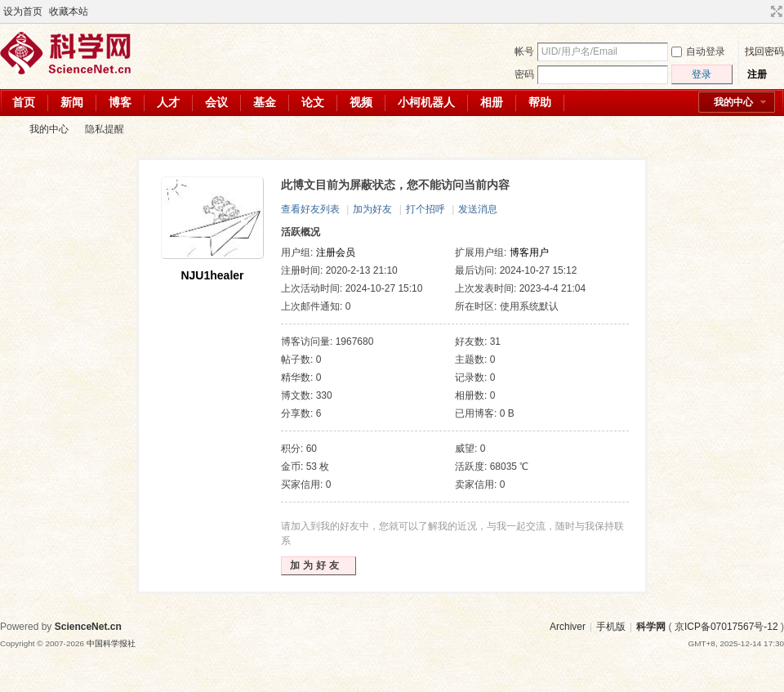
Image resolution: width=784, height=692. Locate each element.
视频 (361, 102)
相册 (492, 102)
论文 (313, 102)
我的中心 (733, 102)
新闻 (72, 102)
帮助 (540, 102)
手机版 (611, 627)
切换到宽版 (775, 11)
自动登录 (698, 51)
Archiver (568, 627)
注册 (757, 74)
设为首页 (23, 11)
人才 (168, 102)
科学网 (7, 129)
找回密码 (764, 51)
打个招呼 (425, 209)
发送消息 (478, 209)
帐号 (524, 51)
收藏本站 (69, 11)
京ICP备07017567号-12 (726, 627)
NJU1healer (212, 275)
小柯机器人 (426, 102)
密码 (524, 74)
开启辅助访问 (761, 11)
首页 (24, 102)
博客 (120, 102)
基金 (265, 102)
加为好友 (372, 209)
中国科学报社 (111, 643)
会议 (216, 102)
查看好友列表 (310, 209)
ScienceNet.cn (88, 627)
